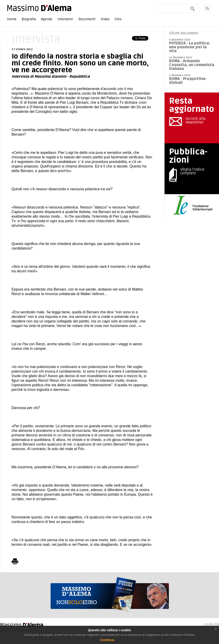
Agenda (47, 19)
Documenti (87, 19)
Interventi (65, 19)
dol (217, 624)
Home (12, 19)
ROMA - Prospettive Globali (187, 81)
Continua (107, 640)
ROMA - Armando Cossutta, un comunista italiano (192, 65)
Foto (118, 19)
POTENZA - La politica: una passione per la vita (190, 47)
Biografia (29, 19)
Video (105, 19)
